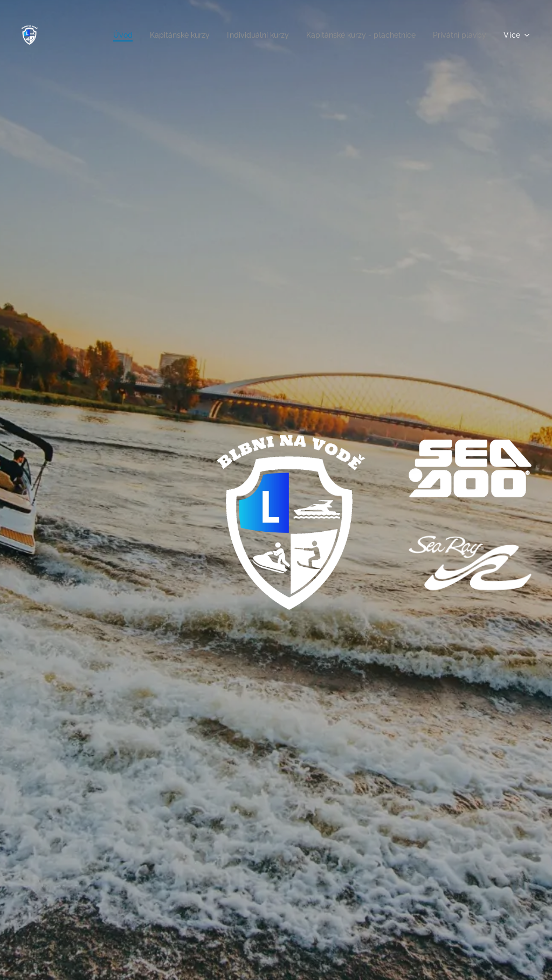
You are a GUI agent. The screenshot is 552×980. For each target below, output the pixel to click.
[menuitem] (96, 35)
